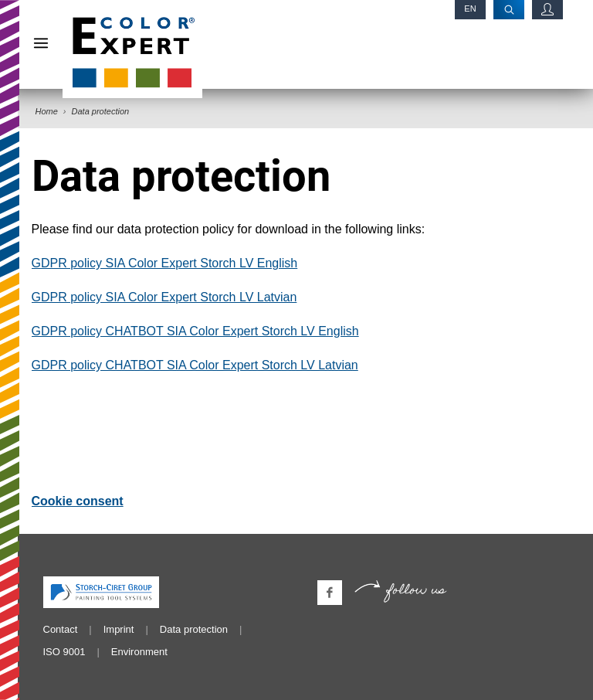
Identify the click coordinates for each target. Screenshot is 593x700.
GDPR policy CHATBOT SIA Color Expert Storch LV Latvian (195, 365)
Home (47, 111)
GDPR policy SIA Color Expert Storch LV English (165, 263)
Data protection (194, 629)
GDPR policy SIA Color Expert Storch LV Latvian (164, 297)
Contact (61, 629)
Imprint (119, 629)
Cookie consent (78, 501)
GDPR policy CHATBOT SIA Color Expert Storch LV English (195, 331)
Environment (139, 652)
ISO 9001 (64, 652)
